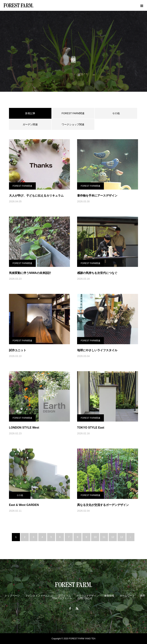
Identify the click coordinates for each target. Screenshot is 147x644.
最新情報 (109, 596)
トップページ (12, 596)
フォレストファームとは (39, 596)
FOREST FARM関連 (73, 113)
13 (122, 537)
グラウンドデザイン (88, 596)
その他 (116, 113)
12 (113, 537)
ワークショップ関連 (73, 124)
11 (104, 537)
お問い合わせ (85, 598)
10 (95, 537)
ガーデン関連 (30, 124)
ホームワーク (127, 596)
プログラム (65, 596)
